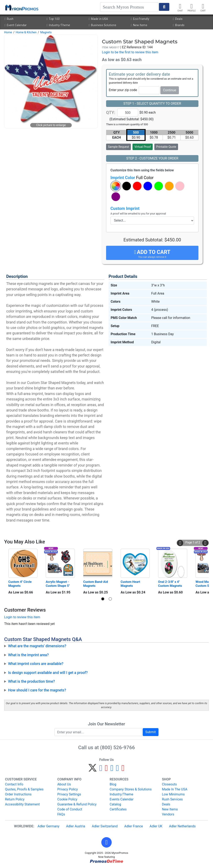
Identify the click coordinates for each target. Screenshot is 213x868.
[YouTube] (123, 770)
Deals (178, 19)
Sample (118, 147)
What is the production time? (32, 681)
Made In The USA (175, 789)
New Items (139, 25)
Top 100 (53, 19)
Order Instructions (18, 794)
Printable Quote (166, 147)
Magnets (46, 32)
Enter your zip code (123, 90)
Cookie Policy (67, 799)
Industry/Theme (58, 25)
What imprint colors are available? (36, 664)
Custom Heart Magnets (131, 584)
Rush (9, 19)
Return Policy (15, 799)
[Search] (129, 7)
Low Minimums (173, 794)
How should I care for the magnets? (37, 690)
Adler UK (156, 826)
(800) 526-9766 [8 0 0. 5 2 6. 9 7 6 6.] (117, 748)
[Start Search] (164, 7)
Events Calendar (122, 799)
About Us (64, 784)
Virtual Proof (142, 147)
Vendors (168, 814)
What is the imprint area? (28, 655)
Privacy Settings (69, 794)
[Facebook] (101, 770)
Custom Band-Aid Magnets (96, 584)
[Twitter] (93, 770)
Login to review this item (22, 617)
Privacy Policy (68, 789)
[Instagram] (112, 770)
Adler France (134, 826)
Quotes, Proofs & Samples (24, 789)
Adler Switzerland (105, 826)
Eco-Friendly (140, 19)
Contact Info (14, 784)
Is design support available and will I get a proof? (48, 673)
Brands (178, 25)
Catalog (115, 804)
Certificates (118, 809)
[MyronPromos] (21, 7)
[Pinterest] (106, 770)
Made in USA (98, 19)
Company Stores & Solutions (131, 789)
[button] (116, 186)
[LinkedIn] (117, 770)
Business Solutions (102, 25)
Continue (170, 90)
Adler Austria (76, 826)
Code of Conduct (70, 809)
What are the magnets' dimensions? (37, 646)
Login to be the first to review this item (130, 52)
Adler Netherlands (182, 826)
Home (8, 32)
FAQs (61, 814)
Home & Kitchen (26, 32)
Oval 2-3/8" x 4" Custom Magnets (170, 584)
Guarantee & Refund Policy (77, 804)
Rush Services (172, 799)
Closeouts (170, 784)
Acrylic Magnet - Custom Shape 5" (58, 584)
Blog (113, 784)
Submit (151, 732)
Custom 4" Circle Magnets (20, 584)
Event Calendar (15, 25)
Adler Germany (48, 826)
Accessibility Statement (22, 804)
